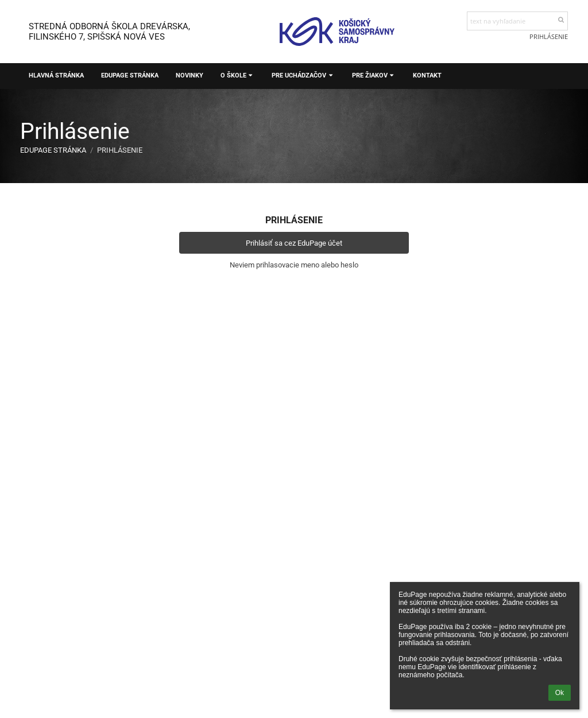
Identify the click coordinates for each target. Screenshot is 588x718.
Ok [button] (560, 693)
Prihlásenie (549, 36)
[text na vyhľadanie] (517, 21)
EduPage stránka (53, 150)
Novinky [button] (189, 75)
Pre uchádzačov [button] (303, 75)
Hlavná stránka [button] (56, 75)
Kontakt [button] (427, 75)
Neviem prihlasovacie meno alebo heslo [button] (294, 265)
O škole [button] (237, 75)
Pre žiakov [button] (374, 75)
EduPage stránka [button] (130, 75)
